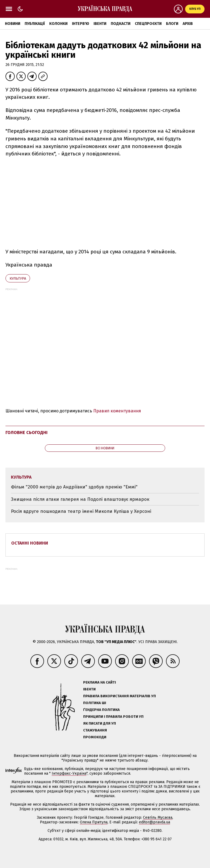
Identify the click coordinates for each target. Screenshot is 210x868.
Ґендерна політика (101, 710)
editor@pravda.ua (154, 822)
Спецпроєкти (148, 24)
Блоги (172, 24)
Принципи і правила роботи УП (113, 717)
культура (18, 278)
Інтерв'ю (81, 24)
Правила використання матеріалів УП (119, 696)
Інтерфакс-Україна (69, 773)
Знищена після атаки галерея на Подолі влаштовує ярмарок (80, 499)
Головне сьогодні (27, 432)
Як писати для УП (100, 723)
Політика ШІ (95, 703)
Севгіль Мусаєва (158, 818)
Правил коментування (117, 411)
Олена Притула (94, 822)
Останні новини (30, 543)
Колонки (58, 24)
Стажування (95, 730)
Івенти (100, 24)
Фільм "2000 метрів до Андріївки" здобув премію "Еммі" (74, 487)
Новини (13, 24)
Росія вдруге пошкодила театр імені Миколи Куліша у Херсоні (81, 511)
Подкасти (121, 24)
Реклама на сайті (100, 682)
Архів (188, 24)
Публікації (35, 24)
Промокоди (95, 737)
